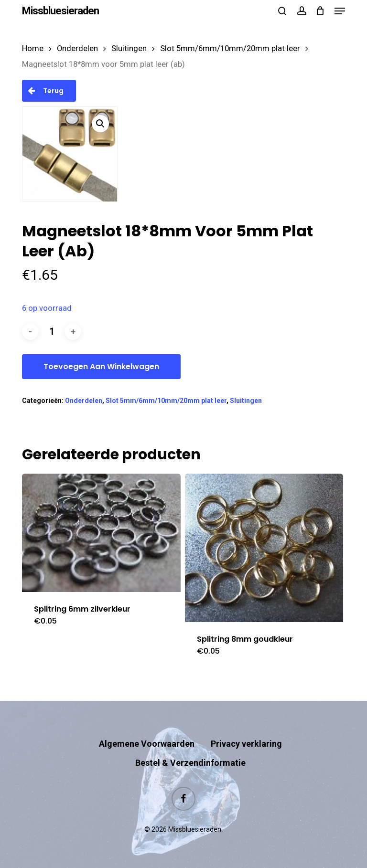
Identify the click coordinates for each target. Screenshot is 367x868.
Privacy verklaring (246, 744)
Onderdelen (77, 48)
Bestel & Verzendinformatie (190, 763)
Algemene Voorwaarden (147, 744)
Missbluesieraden (60, 11)
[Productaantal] (52, 332)
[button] (340, 11)
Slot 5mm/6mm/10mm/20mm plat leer (230, 48)
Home (33, 48)
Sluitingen (129, 48)
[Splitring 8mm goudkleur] (264, 548)
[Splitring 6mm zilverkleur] (101, 533)
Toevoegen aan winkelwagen (101, 366)
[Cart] (320, 11)
